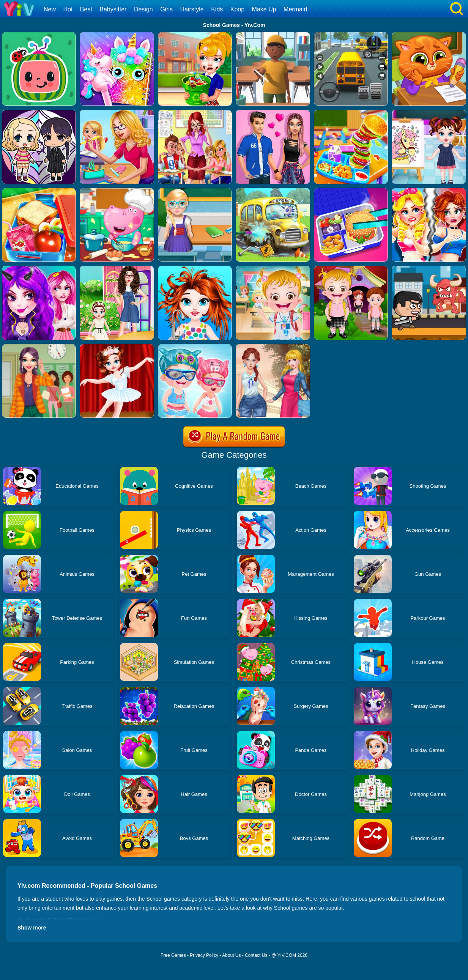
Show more (32, 928)
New (50, 9)
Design (143, 9)
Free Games (173, 955)
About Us (231, 955)
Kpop (237, 9)
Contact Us (256, 955)
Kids (217, 9)
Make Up (264, 9)
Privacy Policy (204, 955)
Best (86, 9)
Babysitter (113, 9)
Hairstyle (192, 9)
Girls (166, 9)
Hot (68, 9)
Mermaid (295, 9)
